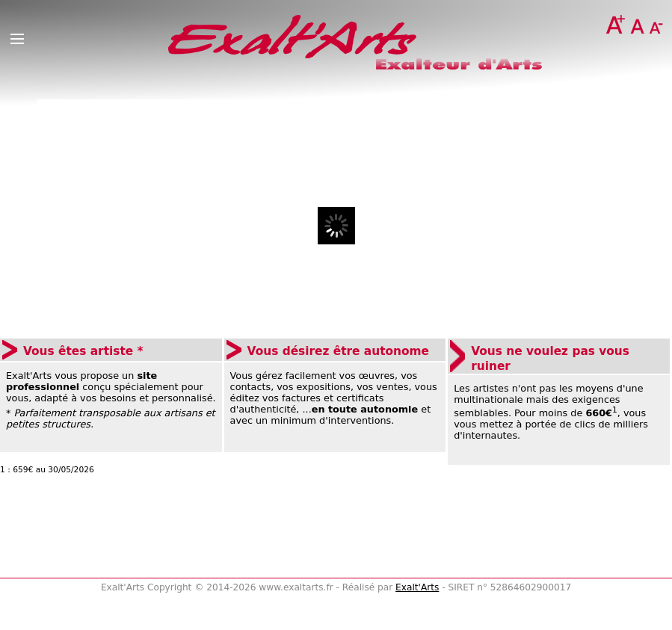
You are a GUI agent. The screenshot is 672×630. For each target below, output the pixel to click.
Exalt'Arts (417, 587)
